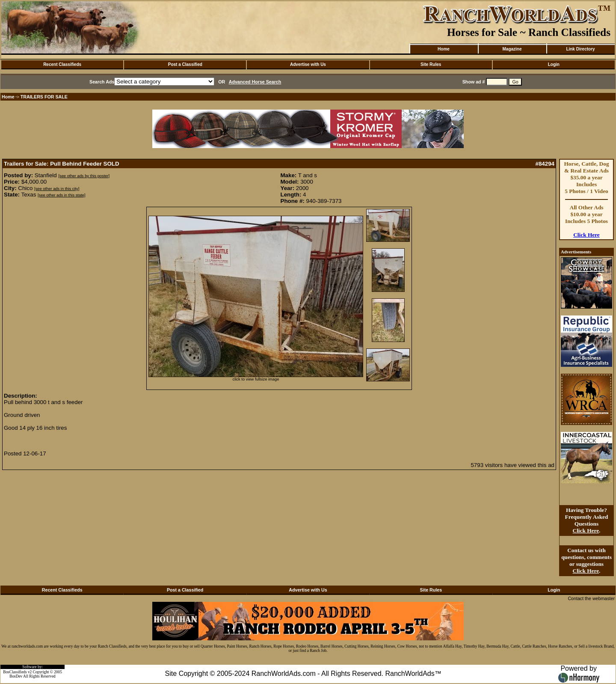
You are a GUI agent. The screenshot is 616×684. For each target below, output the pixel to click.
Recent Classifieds (62, 64)
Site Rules (431, 64)
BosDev (16, 676)
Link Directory (580, 49)
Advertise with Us (308, 64)
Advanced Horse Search (255, 82)
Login (554, 64)
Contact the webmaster (591, 598)
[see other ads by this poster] (84, 176)
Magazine (512, 49)
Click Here (586, 235)
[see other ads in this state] (61, 195)
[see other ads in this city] (57, 189)
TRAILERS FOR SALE (44, 97)
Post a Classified (185, 64)
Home (444, 49)
